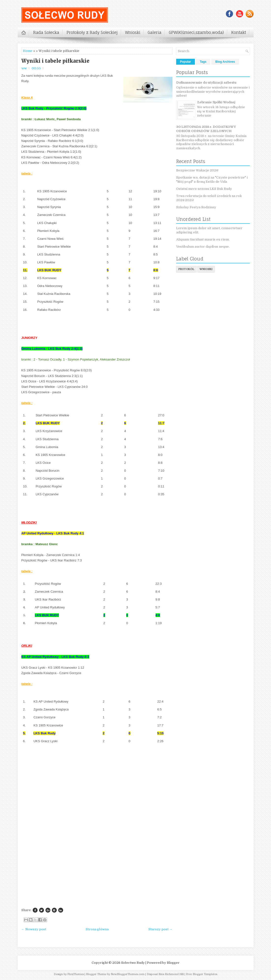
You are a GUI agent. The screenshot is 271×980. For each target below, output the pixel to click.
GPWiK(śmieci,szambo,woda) (196, 32)
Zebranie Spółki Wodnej (216, 102)
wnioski (206, 269)
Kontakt (239, 32)
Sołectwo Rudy (133, 963)
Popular (186, 62)
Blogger (173, 963)
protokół (186, 269)
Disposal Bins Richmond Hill (165, 974)
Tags (203, 62)
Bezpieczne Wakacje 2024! (197, 170)
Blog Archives (225, 62)
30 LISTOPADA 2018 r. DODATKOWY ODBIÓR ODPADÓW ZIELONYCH (206, 129)
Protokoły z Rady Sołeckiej (92, 32)
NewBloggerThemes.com (128, 974)
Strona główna (97, 929)
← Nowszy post (34, 929)
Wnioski (133, 32)
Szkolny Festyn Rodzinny (196, 207)
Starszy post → (160, 929)
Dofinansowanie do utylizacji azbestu (206, 83)
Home (28, 51)
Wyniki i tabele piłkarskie (55, 61)
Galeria (155, 32)
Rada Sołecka (46, 32)
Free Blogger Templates (202, 974)
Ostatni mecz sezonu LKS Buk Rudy (204, 189)
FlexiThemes (76, 974)
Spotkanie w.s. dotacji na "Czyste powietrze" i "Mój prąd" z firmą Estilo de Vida (212, 180)
